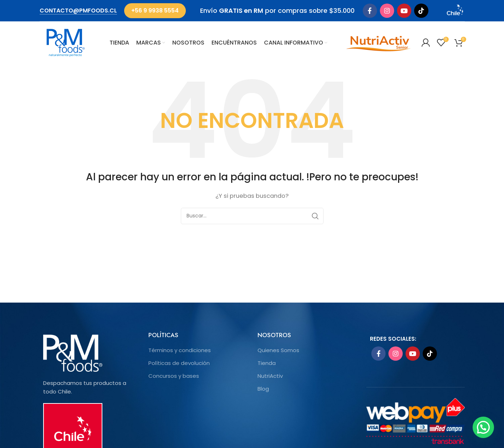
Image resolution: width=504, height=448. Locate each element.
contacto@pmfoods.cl (78, 11)
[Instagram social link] (387, 11)
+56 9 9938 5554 (155, 11)
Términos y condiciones (180, 350)
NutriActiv (270, 376)
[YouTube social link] (404, 11)
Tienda (267, 363)
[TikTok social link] (421, 11)
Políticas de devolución (179, 363)
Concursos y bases (174, 376)
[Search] (252, 216)
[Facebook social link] (370, 11)
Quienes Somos (278, 350)
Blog (263, 389)
